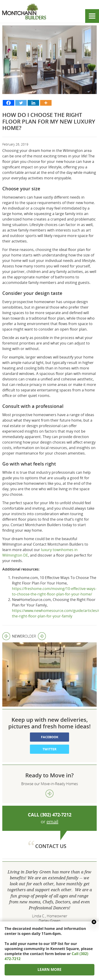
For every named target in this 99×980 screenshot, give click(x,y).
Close (94, 922)
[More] (46, 103)
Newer (13, 636)
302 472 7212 (49, 920)
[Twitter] (21, 103)
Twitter (49, 719)
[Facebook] (9, 103)
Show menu (92, 16)
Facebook (50, 707)
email (52, 792)
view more (49, 764)
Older (35, 636)
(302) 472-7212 (56, 785)
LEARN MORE (49, 969)
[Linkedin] (33, 103)
